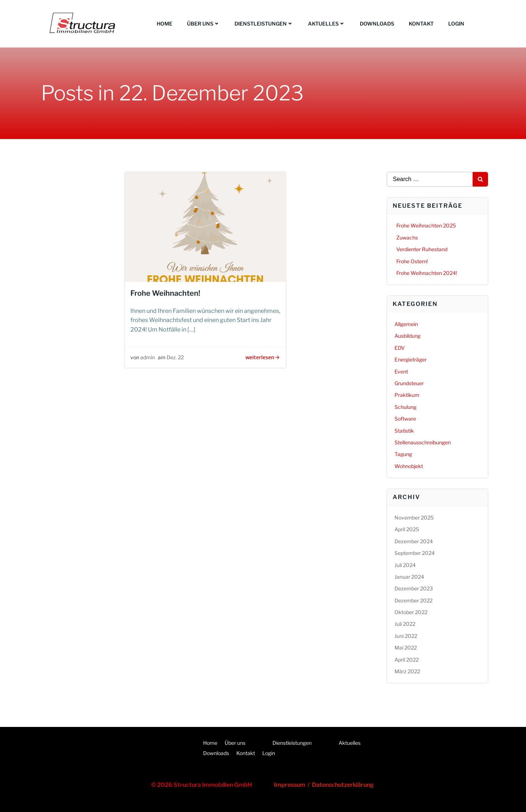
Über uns (203, 24)
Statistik (404, 431)
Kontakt (421, 24)
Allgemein (406, 324)
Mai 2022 (406, 648)
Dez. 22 (175, 357)
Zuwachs (407, 238)
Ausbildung (407, 336)
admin (148, 357)
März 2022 (407, 671)
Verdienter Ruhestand (422, 249)
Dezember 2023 (414, 588)
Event (401, 371)
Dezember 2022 (413, 600)
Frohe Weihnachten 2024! (427, 273)
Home (165, 24)
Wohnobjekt (409, 466)
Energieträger (411, 359)
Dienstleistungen (264, 24)
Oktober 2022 (411, 612)
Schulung (405, 407)
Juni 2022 (406, 636)
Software (405, 419)
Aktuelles (327, 24)
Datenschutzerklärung (343, 785)
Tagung (403, 454)
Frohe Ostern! (412, 261)
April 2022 (407, 660)
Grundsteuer (409, 383)
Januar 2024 (409, 577)
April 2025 (407, 529)
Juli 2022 (405, 624)
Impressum (291, 785)
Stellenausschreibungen (423, 442)
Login (456, 24)
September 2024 (415, 553)
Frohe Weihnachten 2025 (426, 225)
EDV (400, 348)
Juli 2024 (405, 565)
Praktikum (407, 395)
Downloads (377, 24)
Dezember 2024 (414, 541)
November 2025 (414, 518)
